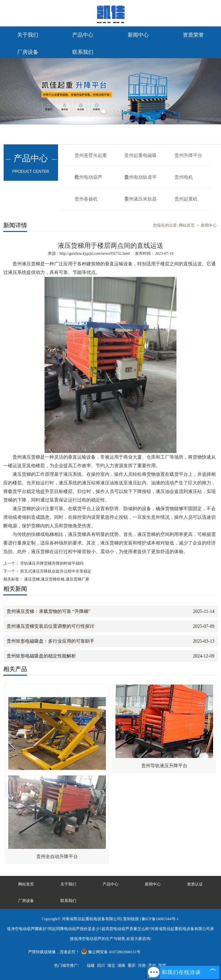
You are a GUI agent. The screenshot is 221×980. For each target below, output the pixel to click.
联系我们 (83, 52)
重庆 (132, 965)
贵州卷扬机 (86, 199)
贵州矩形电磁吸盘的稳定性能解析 (41, 656)
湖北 (111, 965)
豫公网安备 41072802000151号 (111, 952)
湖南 (121, 965)
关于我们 (28, 35)
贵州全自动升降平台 (57, 857)
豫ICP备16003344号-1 (160, 919)
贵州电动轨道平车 (141, 181)
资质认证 (195, 884)
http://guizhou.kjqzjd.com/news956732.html (95, 253)
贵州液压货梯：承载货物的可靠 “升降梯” (48, 611)
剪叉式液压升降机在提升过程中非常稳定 (55, 571)
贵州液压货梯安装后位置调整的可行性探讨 (50, 626)
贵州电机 (184, 177)
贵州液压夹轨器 (141, 199)
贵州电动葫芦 (88, 177)
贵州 (152, 965)
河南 (142, 965)
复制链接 (131, 919)
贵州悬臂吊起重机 (91, 160)
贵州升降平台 (188, 155)
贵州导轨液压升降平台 (164, 766)
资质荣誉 (193, 35)
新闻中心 (138, 35)
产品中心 (83, 35)
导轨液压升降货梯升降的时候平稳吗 (51, 563)
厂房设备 (28, 52)
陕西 (162, 965)
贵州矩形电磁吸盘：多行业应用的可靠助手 (50, 641)
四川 (101, 965)
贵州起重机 (186, 199)
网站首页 (187, 225)
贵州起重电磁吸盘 (141, 160)
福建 (91, 965)
